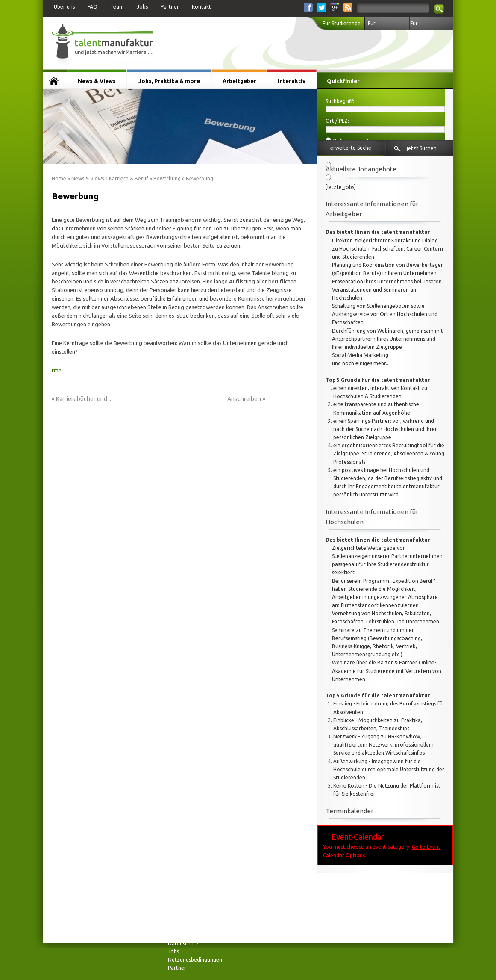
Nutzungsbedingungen (195, 960)
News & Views (97, 81)
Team (117, 7)
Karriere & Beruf (129, 179)
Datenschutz (183, 943)
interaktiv (292, 81)
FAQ (92, 7)
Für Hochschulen (383, 25)
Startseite (55, 81)
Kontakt (201, 7)
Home (59, 179)
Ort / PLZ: (337, 121)
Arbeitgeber (239, 81)
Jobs (142, 7)
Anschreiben (244, 399)
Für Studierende (342, 23)
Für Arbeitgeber (425, 25)
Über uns (64, 7)
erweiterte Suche (351, 148)
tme (57, 370)
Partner (170, 7)
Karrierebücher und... (84, 399)
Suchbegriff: (340, 101)
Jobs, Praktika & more (169, 81)
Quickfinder (343, 81)
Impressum (181, 927)
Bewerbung (167, 179)
